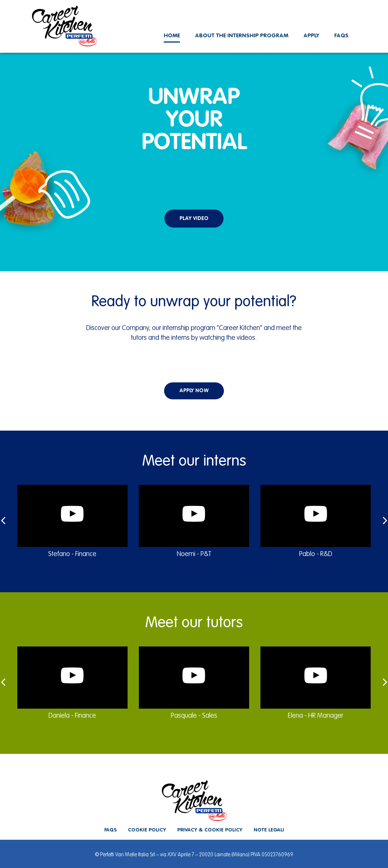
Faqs (341, 36)
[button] (194, 202)
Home (172, 36)
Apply (311, 36)
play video (194, 219)
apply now (194, 391)
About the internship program (242, 36)
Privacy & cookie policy (210, 830)
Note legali (269, 830)
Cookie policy (147, 830)
